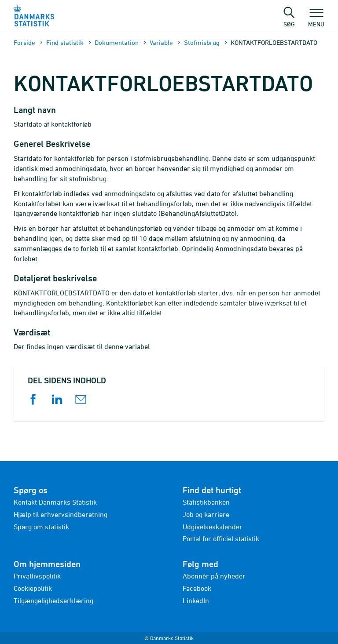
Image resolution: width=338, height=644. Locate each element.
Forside (24, 42)
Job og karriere (206, 514)
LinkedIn (196, 600)
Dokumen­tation (117, 42)
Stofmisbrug (202, 42)
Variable (161, 42)
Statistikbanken (206, 502)
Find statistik (65, 42)
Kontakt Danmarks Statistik (55, 502)
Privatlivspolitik (37, 576)
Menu (316, 20)
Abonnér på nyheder (214, 576)
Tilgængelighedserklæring (53, 600)
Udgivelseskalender (213, 527)
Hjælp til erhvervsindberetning (61, 514)
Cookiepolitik (33, 588)
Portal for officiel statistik (221, 538)
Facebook (197, 588)
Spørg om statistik (41, 527)
